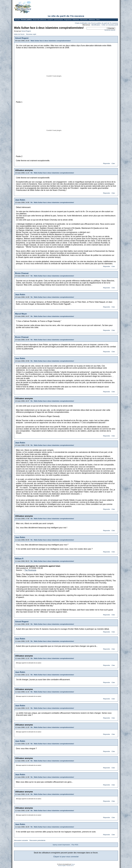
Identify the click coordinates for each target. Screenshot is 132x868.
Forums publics (26, 20)
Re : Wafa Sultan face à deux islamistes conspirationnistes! (52, 173)
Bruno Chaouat (22, 273)
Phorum (73, 864)
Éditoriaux (76, 20)
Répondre (107, 163)
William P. (19, 559)
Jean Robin (20, 200)
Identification (96, 25)
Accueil (17, 20)
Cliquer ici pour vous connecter (66, 857)
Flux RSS (75, 845)
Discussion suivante (21, 840)
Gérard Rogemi (26, 31)
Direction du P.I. (70, 866)
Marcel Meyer (21, 314)
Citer (113, 163)
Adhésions (92, 20)
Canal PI (50, 20)
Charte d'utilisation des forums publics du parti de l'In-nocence (96, 23)
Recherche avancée (110, 30)
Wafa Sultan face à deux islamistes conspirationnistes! (51, 41)
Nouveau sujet (31, 34)
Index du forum (19, 34)
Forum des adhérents (40, 20)
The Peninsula (30, 570)
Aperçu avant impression (61, 845)
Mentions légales (62, 866)
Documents (84, 20)
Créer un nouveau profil (110, 25)
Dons (98, 20)
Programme (68, 20)
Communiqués (58, 20)
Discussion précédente (37, 840)
